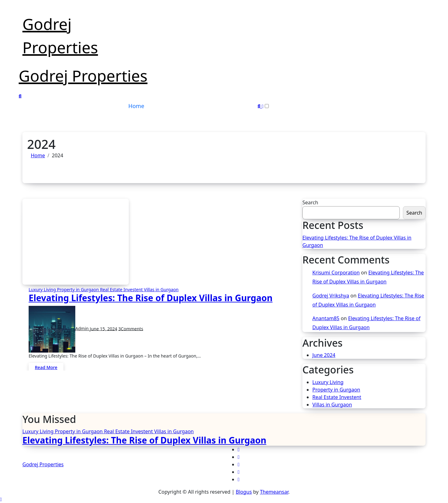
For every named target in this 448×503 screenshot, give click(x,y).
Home (136, 106)
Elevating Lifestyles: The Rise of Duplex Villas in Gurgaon (151, 298)
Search (310, 202)
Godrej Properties (83, 76)
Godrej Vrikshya (331, 296)
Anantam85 (326, 318)
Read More (46, 367)
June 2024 (324, 355)
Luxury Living (43, 289)
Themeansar (274, 492)
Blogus (244, 492)
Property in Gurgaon (78, 289)
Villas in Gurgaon (161, 289)
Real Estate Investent (122, 289)
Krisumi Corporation (336, 273)
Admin (59, 328)
